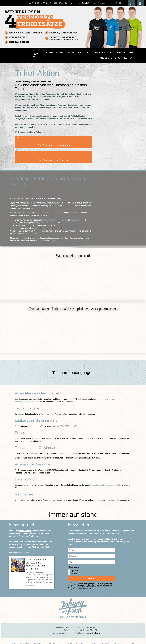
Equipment (80, 53)
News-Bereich (25, 526)
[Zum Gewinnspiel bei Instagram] (18, 135)
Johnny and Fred (76, 217)
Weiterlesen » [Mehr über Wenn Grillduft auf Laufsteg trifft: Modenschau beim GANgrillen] (31, 581)
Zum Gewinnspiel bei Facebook (54, 156)
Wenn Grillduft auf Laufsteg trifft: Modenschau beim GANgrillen (35, 559)
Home (54, 53)
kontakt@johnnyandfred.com (27, 397)
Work (70, 53)
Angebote (124, 53)
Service (106, 53)
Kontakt (131, 58)
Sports (62, 53)
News (114, 53)
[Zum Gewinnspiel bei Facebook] (18, 150)
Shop (133, 53)
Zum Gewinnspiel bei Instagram (54, 142)
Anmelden (92, 571)
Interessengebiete (74, 559)
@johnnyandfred (48, 217)
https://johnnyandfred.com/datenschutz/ (105, 480)
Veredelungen (94, 53)
